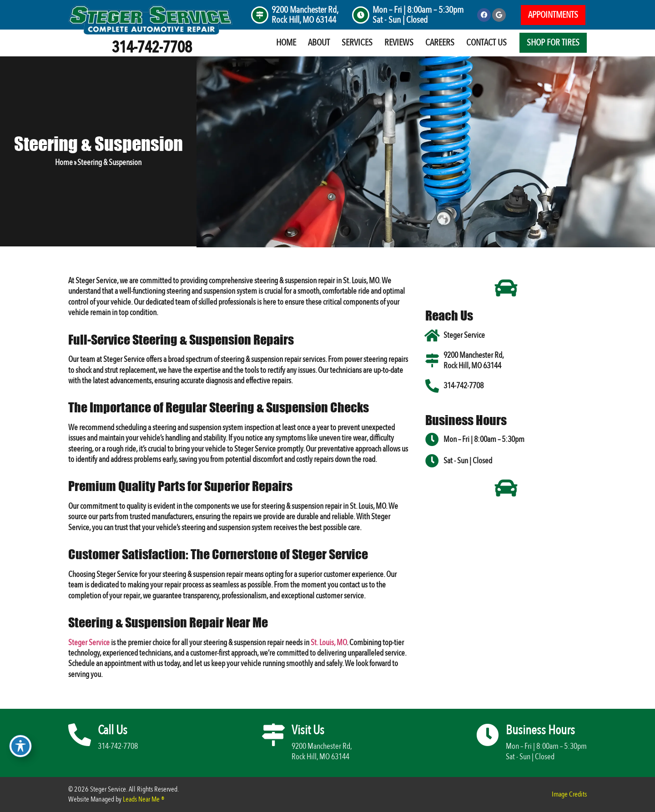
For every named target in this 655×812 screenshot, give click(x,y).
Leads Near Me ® (144, 799)
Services (357, 43)
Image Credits (569, 794)
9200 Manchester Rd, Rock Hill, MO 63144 (305, 15)
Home (286, 43)
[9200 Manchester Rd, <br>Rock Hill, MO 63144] (260, 15)
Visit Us (308, 730)
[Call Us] (80, 735)
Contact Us (486, 43)
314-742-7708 (152, 47)
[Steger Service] (432, 336)
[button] (553, 15)
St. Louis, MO (329, 643)
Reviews (399, 43)
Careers (440, 43)
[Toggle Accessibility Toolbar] (20, 746)
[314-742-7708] (432, 386)
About (319, 43)
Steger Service (89, 643)
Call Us (113, 730)
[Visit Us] (273, 735)
